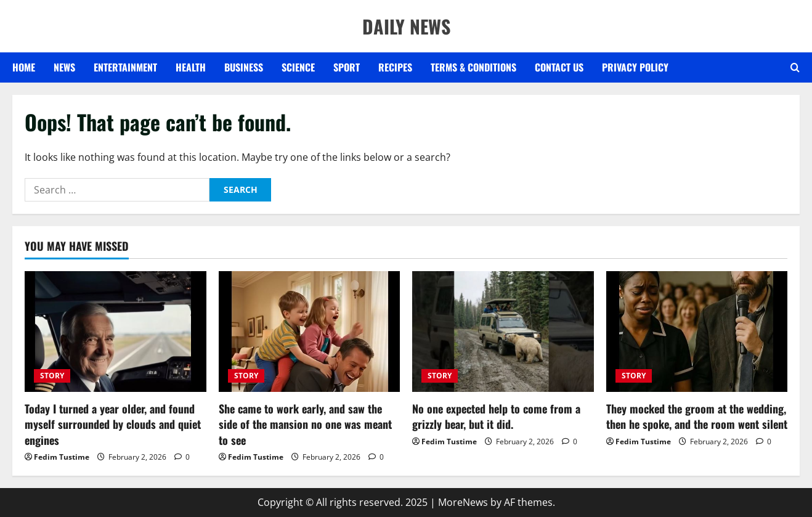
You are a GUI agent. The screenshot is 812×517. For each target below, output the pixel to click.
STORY (52, 376)
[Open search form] (795, 68)
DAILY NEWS (406, 26)
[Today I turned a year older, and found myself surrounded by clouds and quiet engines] (116, 332)
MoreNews (463, 502)
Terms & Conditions (473, 67)
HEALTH (191, 67)
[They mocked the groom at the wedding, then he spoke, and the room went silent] (697, 332)
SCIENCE (298, 67)
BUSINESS (244, 67)
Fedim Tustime (62, 457)
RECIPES (395, 67)
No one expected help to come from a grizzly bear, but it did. (496, 416)
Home (24, 67)
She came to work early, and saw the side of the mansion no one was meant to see (305, 424)
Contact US (559, 67)
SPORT (347, 67)
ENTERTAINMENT (125, 67)
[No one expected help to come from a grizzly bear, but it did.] (503, 332)
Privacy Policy (635, 67)
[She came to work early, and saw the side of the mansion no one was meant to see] (310, 332)
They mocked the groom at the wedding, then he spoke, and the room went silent (697, 416)
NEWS (64, 67)
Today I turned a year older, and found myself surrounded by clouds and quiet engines (113, 424)
